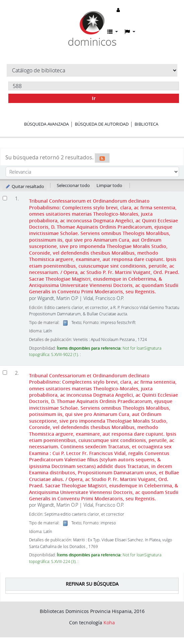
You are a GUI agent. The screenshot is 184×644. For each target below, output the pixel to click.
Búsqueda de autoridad (102, 124)
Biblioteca (146, 124)
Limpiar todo (109, 185)
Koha (109, 622)
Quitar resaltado (25, 186)
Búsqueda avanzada (46, 124)
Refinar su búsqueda (92, 584)
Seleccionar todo (73, 185)
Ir (94, 98)
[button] (113, 32)
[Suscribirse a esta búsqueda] (102, 158)
